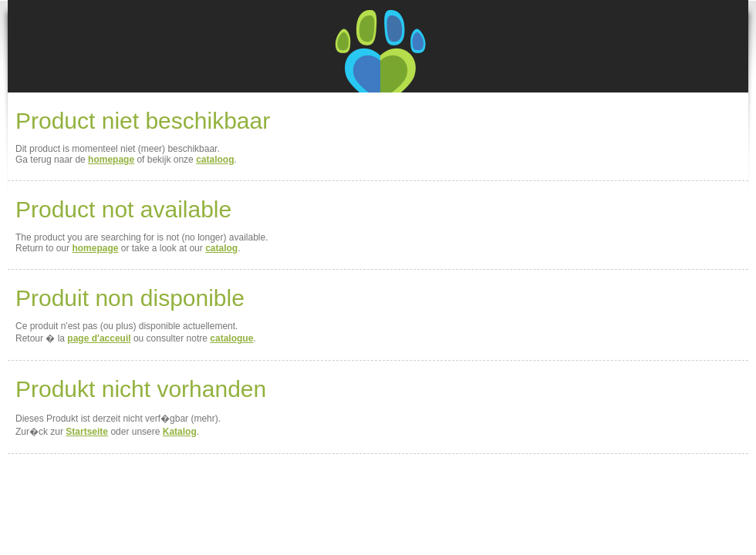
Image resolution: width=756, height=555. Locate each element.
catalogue (231, 338)
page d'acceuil (99, 338)
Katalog (180, 432)
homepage (111, 160)
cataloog (215, 160)
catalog (221, 248)
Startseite (87, 432)
